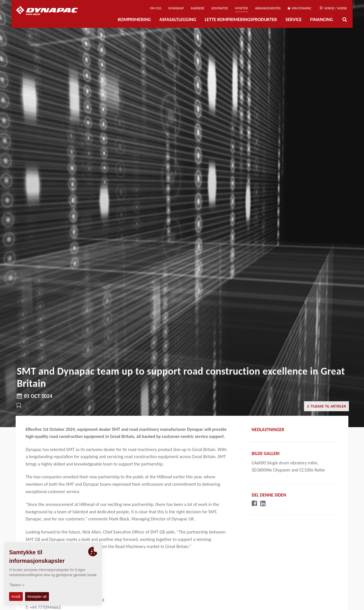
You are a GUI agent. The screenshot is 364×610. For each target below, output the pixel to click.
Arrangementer (268, 8)
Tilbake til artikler (326, 406)
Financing (322, 19)
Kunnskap (176, 8)
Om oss (156, 8)
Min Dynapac (300, 8)
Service (294, 19)
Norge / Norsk (333, 8)
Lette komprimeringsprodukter (241, 19)
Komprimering (134, 19)
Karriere (197, 8)
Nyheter (241, 8)
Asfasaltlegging (178, 19)
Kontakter (220, 8)
